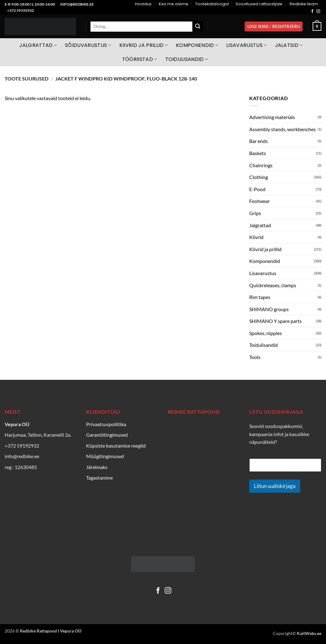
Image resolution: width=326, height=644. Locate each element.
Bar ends (259, 141)
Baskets (258, 153)
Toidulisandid (187, 59)
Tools (255, 357)
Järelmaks (97, 467)
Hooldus (143, 4)
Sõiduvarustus (88, 45)
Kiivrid (256, 237)
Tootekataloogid (212, 4)
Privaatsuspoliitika (106, 424)
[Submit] (198, 26)
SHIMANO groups (269, 309)
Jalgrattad (38, 45)
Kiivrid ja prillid (144, 45)
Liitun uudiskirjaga (275, 486)
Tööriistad (140, 59)
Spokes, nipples (266, 333)
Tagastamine (99, 478)
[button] (274, 27)
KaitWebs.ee (309, 633)
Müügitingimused (105, 456)
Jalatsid (289, 45)
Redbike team (304, 4)
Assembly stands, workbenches (282, 129)
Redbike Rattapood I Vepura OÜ (51, 631)
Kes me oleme (174, 4)
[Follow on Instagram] (318, 11)
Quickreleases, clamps (273, 285)
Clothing (259, 177)
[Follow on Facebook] (312, 11)
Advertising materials (272, 117)
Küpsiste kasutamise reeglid (116, 446)
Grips (255, 213)
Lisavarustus (246, 45)
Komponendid (197, 45)
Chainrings (261, 165)
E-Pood (257, 189)
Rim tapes (260, 297)
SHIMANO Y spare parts (275, 321)
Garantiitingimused (107, 435)
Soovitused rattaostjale (259, 4)
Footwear (259, 201)
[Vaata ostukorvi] (317, 26)
